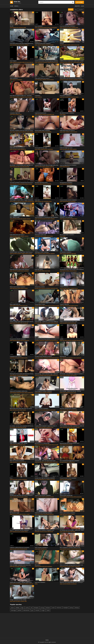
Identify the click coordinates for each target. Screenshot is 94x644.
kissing (52, 80)
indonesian (26, 610)
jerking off (49, 27)
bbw (28, 167)
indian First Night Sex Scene (66, 148)
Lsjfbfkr (62, 339)
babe (14, 80)
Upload (79, 2)
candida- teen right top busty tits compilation (45, 478)
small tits (75, 149)
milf (71, 375)
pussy (76, 45)
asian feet (47, 306)
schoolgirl (22, 566)
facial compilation (29, 97)
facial (77, 27)
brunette (44, 219)
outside (40, 323)
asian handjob (59, 288)
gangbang (73, 306)
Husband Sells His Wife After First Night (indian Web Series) (47, 165)
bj (41, 97)
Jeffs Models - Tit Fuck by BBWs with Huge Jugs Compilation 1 (22, 165)
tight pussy (15, 288)
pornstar (52, 497)
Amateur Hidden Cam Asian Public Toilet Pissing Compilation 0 (22, 252)
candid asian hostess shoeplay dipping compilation (47, 61)
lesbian (48, 608)
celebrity (27, 45)
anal (64, 219)
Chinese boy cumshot (40, 287)
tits (25, 149)
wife (68, 149)
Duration (81, 9)
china (50, 201)
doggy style (20, 219)
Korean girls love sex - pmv (41, 148)
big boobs (43, 410)
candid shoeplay (51, 62)
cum (39, 27)
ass (45, 479)
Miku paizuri (38, 565)
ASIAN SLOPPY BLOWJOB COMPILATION (19, 391)
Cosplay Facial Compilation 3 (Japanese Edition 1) (46, 426)
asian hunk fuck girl (22, 427)
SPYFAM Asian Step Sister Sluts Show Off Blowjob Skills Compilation (22, 495)
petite (25, 27)
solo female (53, 410)
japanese (21, 27)
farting (51, 236)
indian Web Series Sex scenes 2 (17, 235)
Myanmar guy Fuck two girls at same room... (70, 443)
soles (36, 62)
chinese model (55, 445)
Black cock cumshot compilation (17, 461)
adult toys (48, 253)
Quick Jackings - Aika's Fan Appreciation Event (45, 461)
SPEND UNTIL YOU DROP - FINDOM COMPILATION (21, 582)
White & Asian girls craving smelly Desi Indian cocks (71, 565)
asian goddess (25, 584)
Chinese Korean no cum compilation (68, 478)
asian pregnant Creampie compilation (43, 391)
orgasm (44, 132)
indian (64, 132)
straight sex (15, 427)
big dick (14, 201)
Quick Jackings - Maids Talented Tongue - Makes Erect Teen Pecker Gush (47, 374)
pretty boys (70, 62)
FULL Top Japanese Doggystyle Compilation (70, 461)
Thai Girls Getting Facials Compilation (68, 409)
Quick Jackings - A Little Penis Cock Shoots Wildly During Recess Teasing (47, 322)
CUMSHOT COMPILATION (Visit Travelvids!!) (19, 548)
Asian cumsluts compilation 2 (41, 548)
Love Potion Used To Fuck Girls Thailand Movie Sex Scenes (22, 43)
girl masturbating (21, 184)
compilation (54, 27)
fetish (36, 584)
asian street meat (17, 132)
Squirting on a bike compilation (42, 252)
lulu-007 (12, 26)
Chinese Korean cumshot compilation (68, 200)
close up (23, 340)
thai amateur (41, 358)
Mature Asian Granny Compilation (18, 287)
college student (28, 392)
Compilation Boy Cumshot (16, 356)
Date (76, 9)
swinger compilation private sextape (18, 600)
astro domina (32, 584)
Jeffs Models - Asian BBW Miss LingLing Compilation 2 (72, 374)
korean (46, 149)
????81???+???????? (64, 287)
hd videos (69, 27)
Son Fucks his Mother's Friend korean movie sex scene (22, 183)
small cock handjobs (55, 323)
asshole (23, 531)
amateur (17, 114)
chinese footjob (56, 306)
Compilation (38, 96)
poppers (33, 62)
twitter (64, 114)
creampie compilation (47, 392)
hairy (49, 271)
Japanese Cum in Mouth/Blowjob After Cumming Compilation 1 (72, 582)
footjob (37, 306)
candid (48, 479)
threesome (20, 45)
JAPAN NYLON (63, 356)
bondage (68, 167)
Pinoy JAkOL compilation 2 (66, 96)
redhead (49, 531)
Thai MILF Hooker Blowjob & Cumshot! (43, 356)
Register (77, 6)
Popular (71, 9)
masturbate (67, 97)
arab (21, 114)
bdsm (64, 167)
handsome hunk (64, 62)
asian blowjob (82, 80)
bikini (48, 184)
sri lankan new (48, 340)
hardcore (75, 375)
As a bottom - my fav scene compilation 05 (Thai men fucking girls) (22, 426)
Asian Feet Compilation (40, 582)
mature (27, 184)
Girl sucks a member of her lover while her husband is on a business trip (22, 130)
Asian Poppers (13, 61)
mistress (59, 608)
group (46, 531)
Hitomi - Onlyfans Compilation (42, 409)
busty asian (52, 479)
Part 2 (11, 478)
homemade (49, 114)
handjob (73, 27)
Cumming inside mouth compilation (43, 43)
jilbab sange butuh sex (15, 304)
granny (73, 514)
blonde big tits (31, 201)
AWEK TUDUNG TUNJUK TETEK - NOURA (19, 443)
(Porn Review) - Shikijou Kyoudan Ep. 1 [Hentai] (70, 391)
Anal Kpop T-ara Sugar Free (66, 217)
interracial (15, 514)
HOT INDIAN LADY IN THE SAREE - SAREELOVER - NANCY (72, 530)
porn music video (24, 201)
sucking (26, 375)
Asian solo (37, 200)
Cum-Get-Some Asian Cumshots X (68, 26)
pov (46, 549)
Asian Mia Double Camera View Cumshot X (20, 269)
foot (51, 306)
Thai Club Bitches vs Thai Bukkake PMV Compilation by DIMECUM (47, 217)
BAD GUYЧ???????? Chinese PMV (42, 443)
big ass (75, 271)
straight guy (73, 97)
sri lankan (66, 80)
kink (41, 132)
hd (67, 445)
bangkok (57, 358)
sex (71, 445)
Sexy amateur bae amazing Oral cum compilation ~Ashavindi (72, 78)
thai (23, 45)
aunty (27, 608)
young (42, 608)
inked (48, 236)
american (27, 340)
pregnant (40, 392)
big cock (69, 201)
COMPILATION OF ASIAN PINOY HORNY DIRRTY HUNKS (72, 61)
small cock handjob (46, 323)
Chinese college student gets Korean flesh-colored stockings (22, 322)
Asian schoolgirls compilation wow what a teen (20, 565)
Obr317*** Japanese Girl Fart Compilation (19, 530)
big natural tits (24, 167)
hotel (48, 610)
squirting (53, 253)
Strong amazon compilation (66, 183)
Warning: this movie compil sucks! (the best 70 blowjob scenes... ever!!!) (22, 374)
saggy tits (52, 167)
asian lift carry (63, 184)
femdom (20, 584)
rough (43, 610)
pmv (34, 97)
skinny (77, 306)
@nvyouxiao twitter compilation (67, 235)
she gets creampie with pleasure (67, 462)
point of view (15, 584)
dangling (57, 62)
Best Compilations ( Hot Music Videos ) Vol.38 (70, 548)
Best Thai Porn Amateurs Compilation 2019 (44, 530)
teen (18, 27)
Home (12, 6)
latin (23, 375)
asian (11, 27)
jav (16, 80)
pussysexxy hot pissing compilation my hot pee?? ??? (47, 339)
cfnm (72, 253)
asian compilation (14, 78)
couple (39, 97)
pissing (30, 253)
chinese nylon (42, 306)
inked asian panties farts (41, 235)
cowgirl (28, 514)
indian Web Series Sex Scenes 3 (42, 78)
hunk (40, 288)
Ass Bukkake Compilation (66, 252)
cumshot (65, 27)
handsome (73, 201)
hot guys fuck (28, 62)
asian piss (42, 340)
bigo (22, 608)
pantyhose (79, 358)
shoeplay (45, 62)
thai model (15, 479)
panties (45, 236)
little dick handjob (57, 375)
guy (32, 610)
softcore (48, 80)
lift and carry (69, 184)
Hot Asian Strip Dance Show (41, 183)
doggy (75, 323)
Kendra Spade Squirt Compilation (42, 130)
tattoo (24, 62)
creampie (47, 45)
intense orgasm (43, 27)
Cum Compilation (39, 26)
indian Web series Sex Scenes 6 (17, 148)
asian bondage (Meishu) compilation (68, 165)
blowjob (14, 27)
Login (82, 6)
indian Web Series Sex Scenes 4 (67, 130)
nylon (75, 358)
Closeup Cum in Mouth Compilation (18, 339)
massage (13, 610)
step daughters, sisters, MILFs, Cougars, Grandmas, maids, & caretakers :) (22, 200)
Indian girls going (39, 269)
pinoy (77, 97)
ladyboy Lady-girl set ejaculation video (69, 322)
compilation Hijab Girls (15, 113)
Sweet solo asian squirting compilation (44, 513)
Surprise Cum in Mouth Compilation (43, 495)
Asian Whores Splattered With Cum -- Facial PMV (21, 96)
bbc (63, 340)
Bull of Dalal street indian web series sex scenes (21, 409)
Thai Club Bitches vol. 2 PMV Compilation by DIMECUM (72, 426)
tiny (25, 566)
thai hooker (52, 358)
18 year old (25, 306)
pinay (71, 608)
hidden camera (71, 45)
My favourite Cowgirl (15, 513)
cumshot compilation (17, 62)
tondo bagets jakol (77, 62)
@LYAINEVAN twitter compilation (67, 113)
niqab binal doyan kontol (41, 113)
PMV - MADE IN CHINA (15, 217)
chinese (39, 201)
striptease (45, 184)
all (31, 608)
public (36, 323)
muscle (26, 358)
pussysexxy (54, 340)
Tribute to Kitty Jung (64, 304)
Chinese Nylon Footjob (40, 304)
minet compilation (31, 132)
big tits (14, 167)
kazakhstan (24, 132)
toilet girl (62, 43)
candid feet (40, 62)
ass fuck (18, 201)
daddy (17, 608)
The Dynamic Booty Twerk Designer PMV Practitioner (72, 269)
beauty (77, 608)
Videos (17, 6)
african (43, 45)
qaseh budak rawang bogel (66, 495)
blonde (23, 462)
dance (76, 219)
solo (42, 201)
